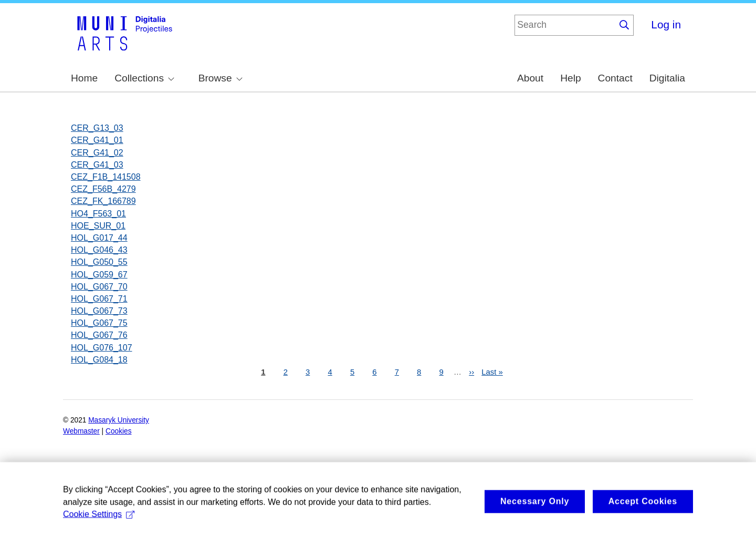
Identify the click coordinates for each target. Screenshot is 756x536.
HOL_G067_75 (99, 323)
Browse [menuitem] (220, 78)
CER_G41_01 (97, 140)
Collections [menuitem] (144, 78)
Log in (666, 24)
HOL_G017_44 (99, 238)
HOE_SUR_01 (98, 226)
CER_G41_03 (97, 165)
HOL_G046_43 (99, 250)
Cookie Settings (99, 527)
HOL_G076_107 (102, 348)
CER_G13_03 (97, 128)
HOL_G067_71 (99, 299)
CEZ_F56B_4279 (103, 189)
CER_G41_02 (97, 153)
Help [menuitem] (570, 78)
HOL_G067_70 (99, 287)
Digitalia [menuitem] (667, 78)
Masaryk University (119, 420)
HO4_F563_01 (98, 214)
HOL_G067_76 (99, 335)
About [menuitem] (530, 78)
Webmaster (81, 431)
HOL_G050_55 (99, 262)
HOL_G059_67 (99, 275)
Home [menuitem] (84, 78)
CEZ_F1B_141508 (106, 177)
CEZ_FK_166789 (103, 201)
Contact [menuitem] (615, 78)
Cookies (119, 431)
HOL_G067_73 (99, 311)
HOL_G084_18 (99, 360)
